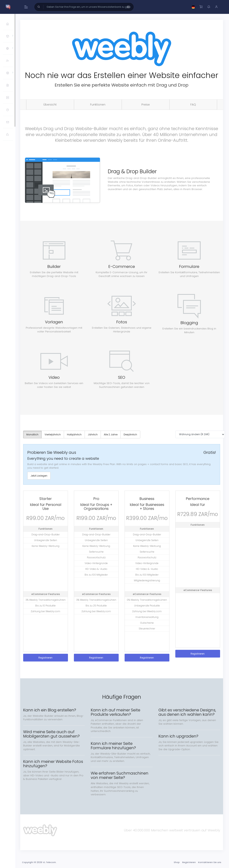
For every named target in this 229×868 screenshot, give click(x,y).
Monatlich (34, 434)
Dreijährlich (132, 434)
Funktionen (99, 105)
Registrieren (47, 657)
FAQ (194, 105)
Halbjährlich (76, 434)
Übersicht (52, 105)
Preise (146, 105)
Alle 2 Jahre (112, 434)
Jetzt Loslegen (41, 475)
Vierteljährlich (54, 434)
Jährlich (94, 434)
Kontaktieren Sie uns (209, 862)
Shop (177, 862)
